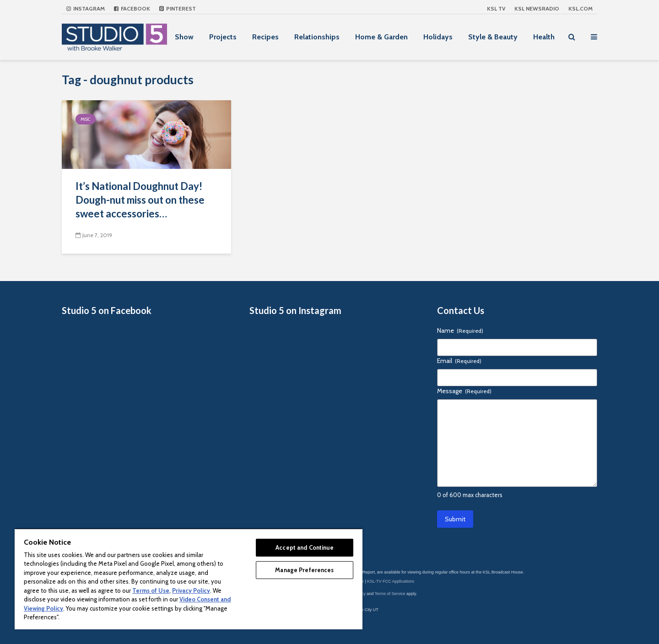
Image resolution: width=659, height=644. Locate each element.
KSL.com (581, 8)
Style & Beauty (493, 37)
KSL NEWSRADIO (537, 8)
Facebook (132, 8)
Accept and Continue (304, 547)
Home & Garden (381, 37)
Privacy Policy (191, 590)
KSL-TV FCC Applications (391, 581)
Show (184, 37)
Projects (223, 37)
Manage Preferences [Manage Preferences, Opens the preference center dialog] (304, 570)
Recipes (265, 37)
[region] (189, 579)
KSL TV (496, 8)
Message (464, 391)
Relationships (317, 37)
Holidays (438, 37)
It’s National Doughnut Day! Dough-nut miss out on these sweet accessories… (140, 200)
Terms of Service (390, 594)
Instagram (86, 8)
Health (544, 37)
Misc (86, 119)
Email (459, 361)
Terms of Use (151, 590)
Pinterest (178, 8)
